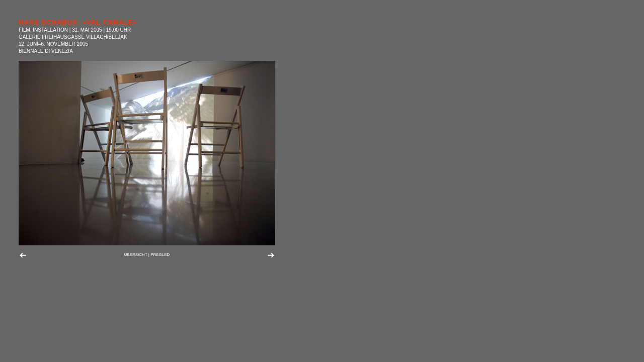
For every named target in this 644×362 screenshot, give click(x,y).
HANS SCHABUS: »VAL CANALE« (78, 22)
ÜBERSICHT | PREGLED (147, 255)
